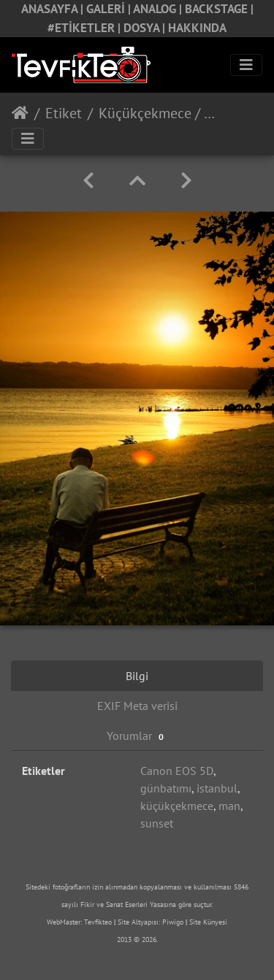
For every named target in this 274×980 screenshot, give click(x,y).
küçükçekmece (177, 806)
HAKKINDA (197, 28)
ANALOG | (159, 9)
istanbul (217, 788)
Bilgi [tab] (137, 676)
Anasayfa (20, 113)
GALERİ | (110, 9)
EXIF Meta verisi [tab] (137, 706)
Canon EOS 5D (177, 771)
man (229, 806)
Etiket (64, 113)
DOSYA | (146, 28)
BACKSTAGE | (219, 9)
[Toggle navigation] (246, 65)
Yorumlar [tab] (137, 736)
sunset (157, 823)
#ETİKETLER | (85, 28)
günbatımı (166, 788)
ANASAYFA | (54, 9)
